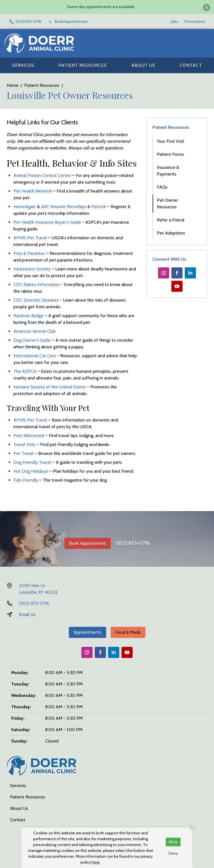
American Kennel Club (35, 331)
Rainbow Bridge (28, 316)
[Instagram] (164, 273)
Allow (173, 842)
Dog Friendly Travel (32, 462)
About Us (143, 65)
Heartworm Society (32, 269)
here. (96, 862)
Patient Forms (170, 154)
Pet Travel (23, 453)
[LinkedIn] (190, 273)
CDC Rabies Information (37, 284)
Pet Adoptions (171, 233)
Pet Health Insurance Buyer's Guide (47, 222)
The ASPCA (25, 371)
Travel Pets (25, 444)
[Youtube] (177, 286)
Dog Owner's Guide (32, 340)
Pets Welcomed (29, 436)
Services (23, 65)
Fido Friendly (26, 480)
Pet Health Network (33, 191)
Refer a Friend (171, 220)
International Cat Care (35, 356)
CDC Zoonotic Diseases (36, 300)
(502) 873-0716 (133, 543)
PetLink (99, 207)
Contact (191, 65)
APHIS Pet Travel (30, 238)
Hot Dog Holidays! (31, 471)
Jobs (175, 21)
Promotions (195, 21)
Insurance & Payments (168, 171)
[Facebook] (177, 273)
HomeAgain (25, 207)
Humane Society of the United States (49, 387)
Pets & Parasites (30, 253)
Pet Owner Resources (167, 204)
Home (13, 85)
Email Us (27, 614)
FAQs (162, 187)
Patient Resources (83, 65)
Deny (173, 853)
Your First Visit (171, 141)
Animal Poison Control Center (42, 175)
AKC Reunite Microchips (64, 207)
